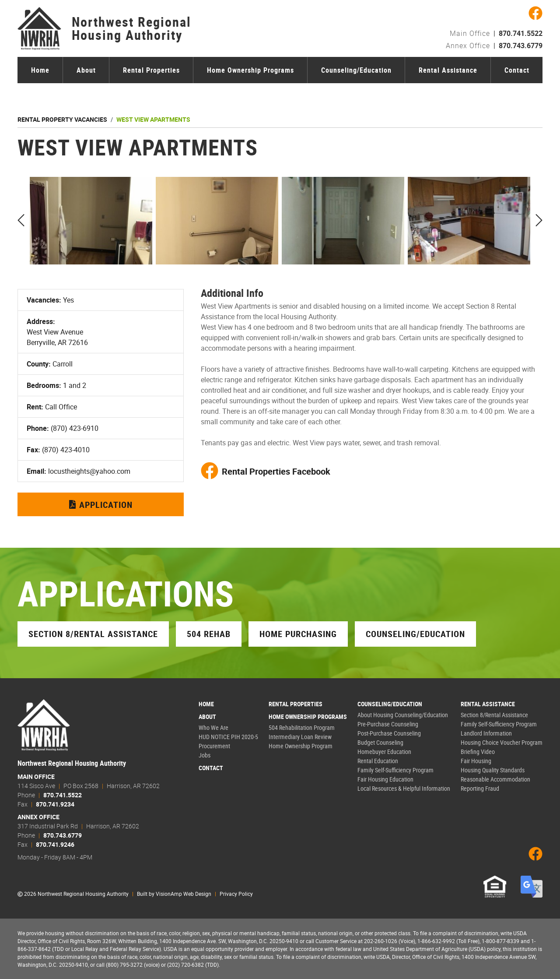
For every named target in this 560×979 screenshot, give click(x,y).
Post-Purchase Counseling (389, 733)
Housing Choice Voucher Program (502, 742)
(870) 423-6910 (75, 428)
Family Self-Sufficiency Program (395, 770)
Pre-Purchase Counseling (388, 724)
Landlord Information (486, 733)
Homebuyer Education (384, 752)
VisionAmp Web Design (184, 894)
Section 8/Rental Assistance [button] (93, 634)
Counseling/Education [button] (415, 634)
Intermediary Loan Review (300, 737)
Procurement (214, 746)
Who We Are (213, 727)
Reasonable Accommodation (495, 779)
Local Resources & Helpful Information (404, 788)
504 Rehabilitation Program (302, 727)
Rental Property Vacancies (62, 119)
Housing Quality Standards (493, 770)
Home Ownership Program (301, 746)
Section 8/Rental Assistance (494, 715)
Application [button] (101, 505)
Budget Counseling (380, 742)
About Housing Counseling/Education (403, 715)
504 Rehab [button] (209, 634)
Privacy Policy (236, 894)
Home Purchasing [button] (298, 634)
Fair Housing (476, 761)
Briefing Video (478, 752)
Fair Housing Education (385, 779)
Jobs (205, 755)
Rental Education (378, 761)
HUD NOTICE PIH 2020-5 (228, 737)
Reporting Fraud (480, 788)
